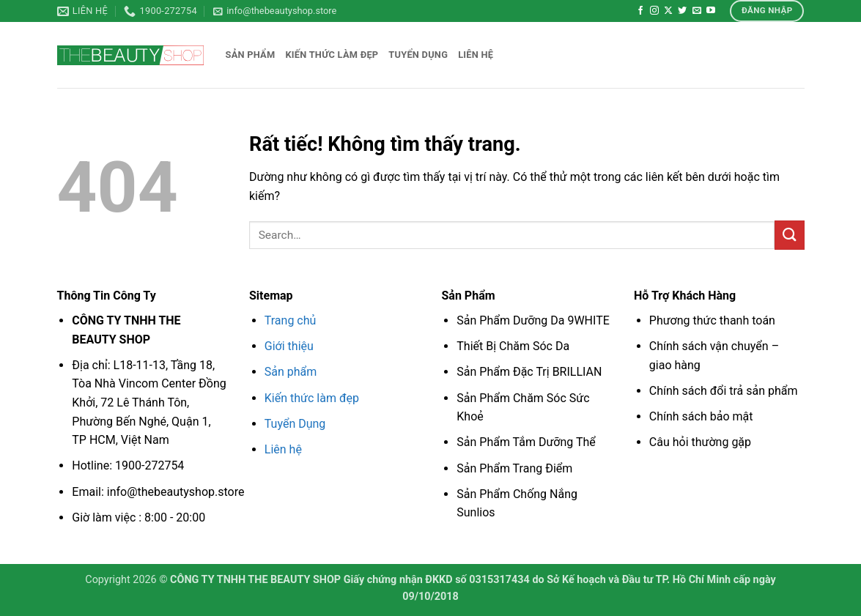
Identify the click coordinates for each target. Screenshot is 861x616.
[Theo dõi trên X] (668, 11)
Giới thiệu (289, 346)
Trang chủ (291, 320)
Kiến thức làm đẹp (332, 55)
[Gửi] (789, 235)
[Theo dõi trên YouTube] (711, 11)
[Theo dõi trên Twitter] (682, 11)
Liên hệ (476, 55)
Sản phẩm (251, 55)
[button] (275, 11)
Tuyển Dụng (295, 424)
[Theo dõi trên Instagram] (654, 11)
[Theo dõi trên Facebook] (640, 11)
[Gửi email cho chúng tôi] (697, 11)
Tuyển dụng (418, 55)
